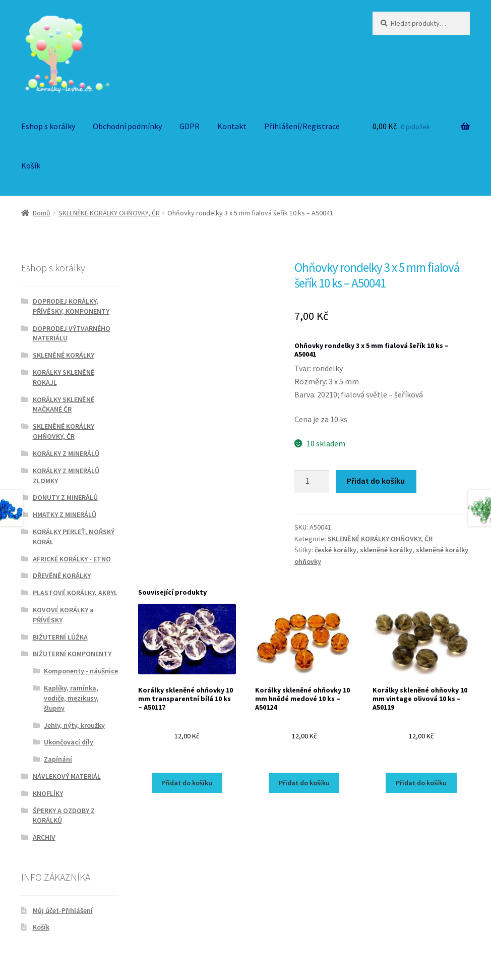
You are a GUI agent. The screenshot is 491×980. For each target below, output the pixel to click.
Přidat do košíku (376, 481)
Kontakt (232, 126)
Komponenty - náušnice (81, 671)
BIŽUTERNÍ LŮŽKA (60, 637)
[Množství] (312, 482)
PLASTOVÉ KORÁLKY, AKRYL (75, 593)
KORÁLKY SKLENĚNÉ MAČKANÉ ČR (64, 405)
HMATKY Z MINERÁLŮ (65, 514)
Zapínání (58, 759)
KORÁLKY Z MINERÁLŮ (66, 453)
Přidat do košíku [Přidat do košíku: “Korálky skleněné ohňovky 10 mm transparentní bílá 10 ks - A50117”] (187, 783)
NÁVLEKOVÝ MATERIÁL (67, 776)
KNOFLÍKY (48, 793)
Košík (31, 165)
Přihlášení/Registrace (302, 126)
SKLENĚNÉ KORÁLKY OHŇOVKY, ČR (109, 213)
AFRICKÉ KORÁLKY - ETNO (72, 559)
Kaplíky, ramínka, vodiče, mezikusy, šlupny (71, 698)
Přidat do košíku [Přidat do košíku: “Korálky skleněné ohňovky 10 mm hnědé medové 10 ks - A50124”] (304, 783)
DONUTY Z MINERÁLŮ (65, 497)
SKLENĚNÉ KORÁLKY (64, 355)
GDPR (190, 126)
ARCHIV (44, 837)
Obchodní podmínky (127, 126)
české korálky (335, 550)
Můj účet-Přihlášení (63, 910)
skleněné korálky (386, 550)
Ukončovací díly (69, 742)
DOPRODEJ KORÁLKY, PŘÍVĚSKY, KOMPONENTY (71, 306)
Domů (42, 213)
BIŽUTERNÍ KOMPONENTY (72, 654)
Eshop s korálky (48, 126)
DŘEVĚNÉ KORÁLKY (62, 575)
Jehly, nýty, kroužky (74, 725)
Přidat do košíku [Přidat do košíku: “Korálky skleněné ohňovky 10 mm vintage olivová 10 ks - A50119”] (421, 783)
